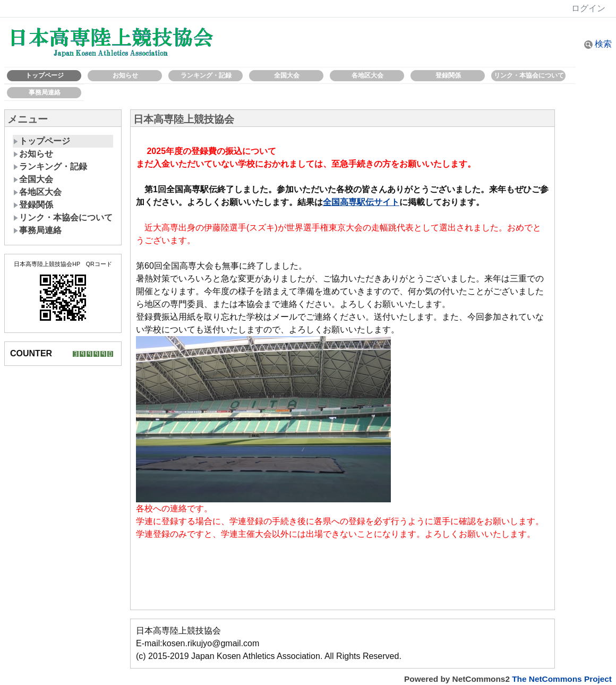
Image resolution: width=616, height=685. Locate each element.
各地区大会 (367, 75)
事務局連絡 (45, 92)
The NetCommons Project (562, 679)
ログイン (588, 8)
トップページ (45, 75)
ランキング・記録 (206, 75)
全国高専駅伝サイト (361, 202)
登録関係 (448, 75)
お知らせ (125, 75)
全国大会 (287, 75)
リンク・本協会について (529, 75)
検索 (598, 44)
